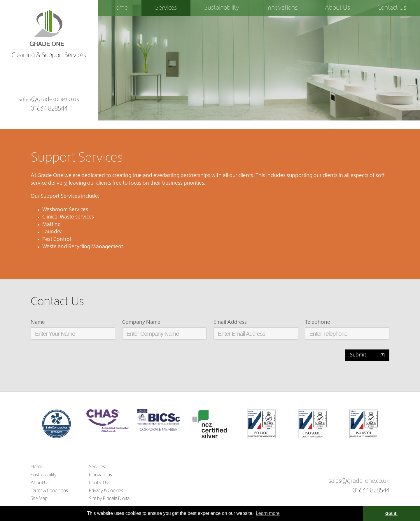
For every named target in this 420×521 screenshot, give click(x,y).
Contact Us (392, 8)
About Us (337, 8)
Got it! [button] (391, 513)
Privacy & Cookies (106, 491)
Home (120, 8)
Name (38, 322)
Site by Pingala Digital (110, 499)
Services (166, 8)
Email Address (230, 322)
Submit (358, 355)
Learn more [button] (268, 513)
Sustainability (222, 8)
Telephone (318, 322)
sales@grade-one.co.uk (49, 99)
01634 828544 (49, 109)
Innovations (282, 8)
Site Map (39, 499)
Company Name (141, 322)
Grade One (49, 35)
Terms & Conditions (49, 491)
